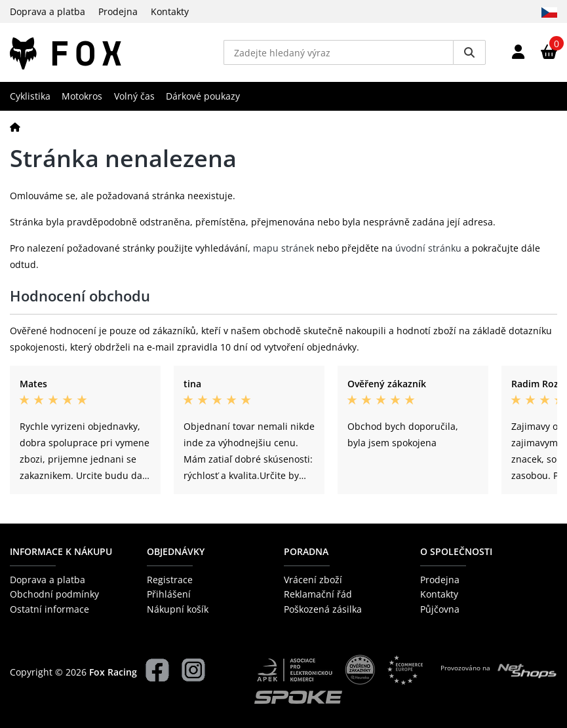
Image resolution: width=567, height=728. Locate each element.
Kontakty (170, 11)
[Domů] (15, 127)
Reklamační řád (318, 594)
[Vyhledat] (469, 52)
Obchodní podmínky (54, 594)
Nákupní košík (178, 609)
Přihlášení (169, 594)
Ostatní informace (49, 609)
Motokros (82, 96)
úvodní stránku (428, 248)
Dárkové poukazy (203, 96)
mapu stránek (283, 248)
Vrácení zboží (313, 580)
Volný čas (134, 96)
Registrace (170, 580)
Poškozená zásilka (323, 609)
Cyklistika (30, 96)
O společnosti (456, 551)
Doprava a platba (48, 11)
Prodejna (118, 11)
